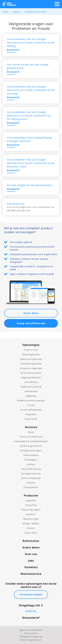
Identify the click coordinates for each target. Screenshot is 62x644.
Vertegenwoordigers (31, 450)
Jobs (31, 561)
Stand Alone (31, 533)
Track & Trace (31, 350)
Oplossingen (31, 345)
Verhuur (31, 464)
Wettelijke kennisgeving (31, 637)
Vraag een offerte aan (31, 323)
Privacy (31, 405)
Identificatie (31, 391)
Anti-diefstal (31, 382)
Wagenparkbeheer (31, 377)
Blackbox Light (31, 519)
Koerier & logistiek (31, 478)
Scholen (31, 483)
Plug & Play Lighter (31, 510)
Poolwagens (31, 460)
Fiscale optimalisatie (31, 410)
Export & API (31, 419)
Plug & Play (31, 505)
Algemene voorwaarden (31, 630)
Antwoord (13, 50)
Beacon (31, 528)
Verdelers (31, 567)
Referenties (31, 541)
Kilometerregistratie (31, 364)
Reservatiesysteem (31, 373)
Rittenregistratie (31, 354)
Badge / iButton (31, 523)
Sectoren (31, 427)
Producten (31, 495)
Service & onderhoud (31, 437)
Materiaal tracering (31, 387)
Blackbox (31, 514)
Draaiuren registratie (31, 368)
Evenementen (31, 487)
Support (17, 12)
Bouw (31, 432)
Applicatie (31, 500)
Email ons (31, 611)
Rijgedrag (31, 396)
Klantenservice (31, 574)
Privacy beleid (31, 633)
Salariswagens (31, 455)
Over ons (31, 554)
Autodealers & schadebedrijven (31, 441)
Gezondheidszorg (31, 469)
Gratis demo (31, 313)
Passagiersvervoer (31, 473)
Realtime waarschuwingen (31, 400)
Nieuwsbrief (31, 618)
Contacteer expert (31, 594)
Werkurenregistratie (31, 359)
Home (6, 12)
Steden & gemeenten (31, 446)
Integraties (31, 414)
